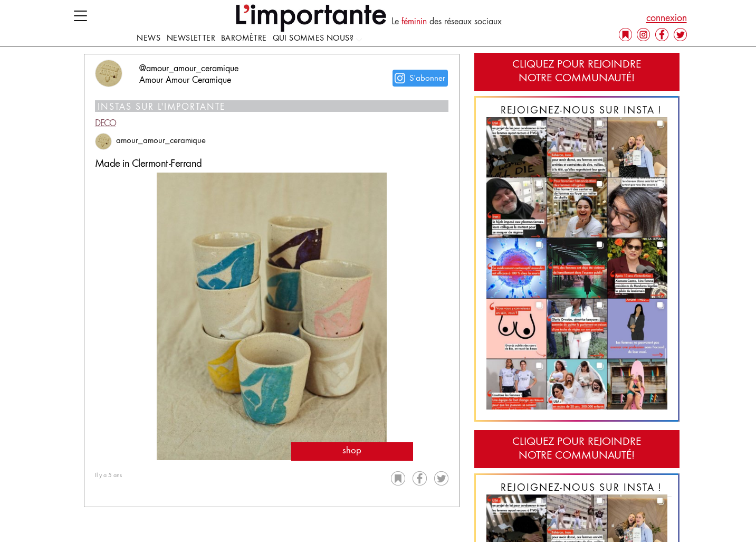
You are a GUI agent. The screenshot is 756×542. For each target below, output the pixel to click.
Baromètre (244, 39)
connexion (667, 18)
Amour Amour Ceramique (185, 81)
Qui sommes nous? (318, 39)
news (149, 39)
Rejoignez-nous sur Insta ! (581, 111)
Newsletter (191, 39)
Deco (106, 124)
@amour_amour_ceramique (189, 69)
